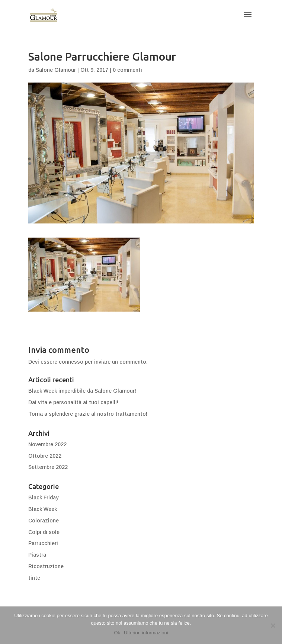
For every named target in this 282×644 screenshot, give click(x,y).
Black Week (43, 509)
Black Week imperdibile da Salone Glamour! (82, 391)
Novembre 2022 (47, 444)
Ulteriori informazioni (146, 633)
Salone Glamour (56, 70)
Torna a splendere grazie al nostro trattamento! (88, 414)
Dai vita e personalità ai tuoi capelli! (73, 402)
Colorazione (44, 521)
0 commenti (127, 70)
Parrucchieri (43, 543)
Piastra (37, 555)
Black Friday (43, 498)
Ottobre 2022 (45, 456)
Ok (117, 633)
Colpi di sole (44, 532)
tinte (34, 578)
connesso (71, 362)
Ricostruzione (46, 566)
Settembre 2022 (48, 467)
